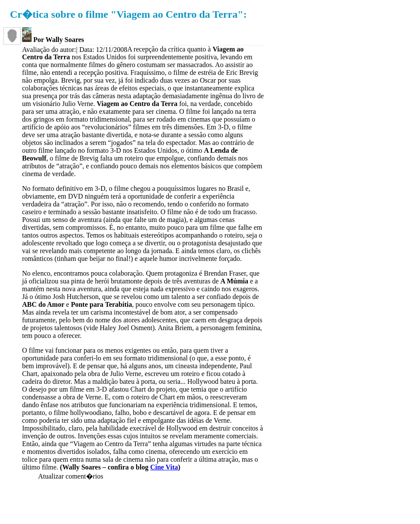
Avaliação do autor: (49, 50)
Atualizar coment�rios (71, 476)
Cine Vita (164, 467)
